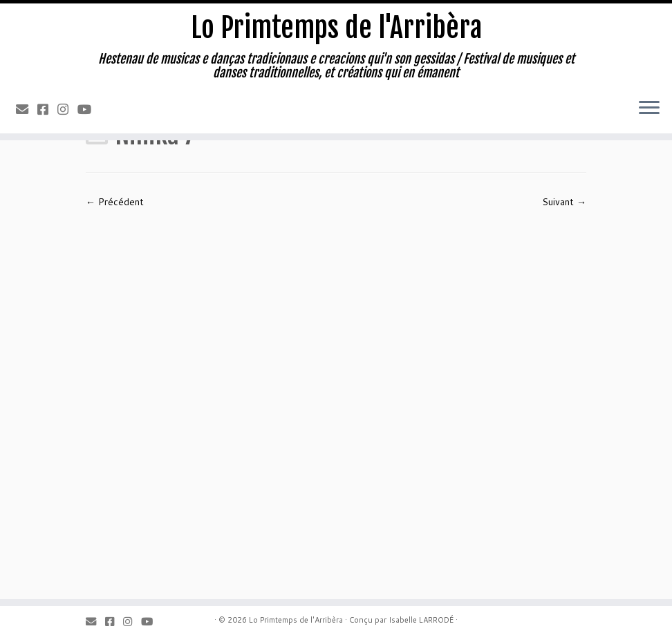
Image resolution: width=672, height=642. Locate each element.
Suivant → (564, 202)
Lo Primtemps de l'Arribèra (336, 28)
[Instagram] (67, 109)
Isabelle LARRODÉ (421, 620)
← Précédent (115, 202)
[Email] (27, 109)
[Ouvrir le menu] (649, 108)
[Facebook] (47, 109)
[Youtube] (89, 109)
